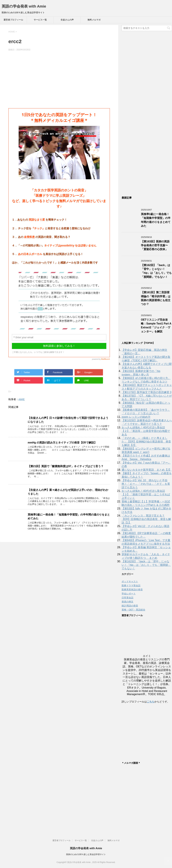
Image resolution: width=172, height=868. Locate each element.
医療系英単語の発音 (132, 590)
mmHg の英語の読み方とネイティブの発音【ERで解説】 (62, 443)
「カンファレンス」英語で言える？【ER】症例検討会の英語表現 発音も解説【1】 (146, 519)
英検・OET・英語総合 (133, 610)
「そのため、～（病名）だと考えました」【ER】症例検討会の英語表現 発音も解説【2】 (146, 442)
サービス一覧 (40, 20)
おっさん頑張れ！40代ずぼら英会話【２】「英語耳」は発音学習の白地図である (146, 431)
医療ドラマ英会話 (131, 585)
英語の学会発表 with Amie (24, 6)
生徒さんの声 (67, 20)
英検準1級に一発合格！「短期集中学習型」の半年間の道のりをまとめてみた (156, 220)
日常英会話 (127, 598)
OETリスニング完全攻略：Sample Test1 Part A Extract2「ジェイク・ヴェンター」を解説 (156, 326)
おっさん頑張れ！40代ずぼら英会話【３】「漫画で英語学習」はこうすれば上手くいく (146, 494)
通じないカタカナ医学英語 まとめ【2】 (147, 470)
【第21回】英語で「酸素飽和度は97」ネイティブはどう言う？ (66, 466)
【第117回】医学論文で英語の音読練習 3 (146, 392)
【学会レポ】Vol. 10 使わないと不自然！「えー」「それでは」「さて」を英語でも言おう (146, 484)
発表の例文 (127, 602)
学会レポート (129, 594)
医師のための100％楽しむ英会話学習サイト (86, 854)
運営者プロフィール (13, 20)
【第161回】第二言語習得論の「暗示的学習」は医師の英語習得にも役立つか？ (156, 298)
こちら (151, 702)
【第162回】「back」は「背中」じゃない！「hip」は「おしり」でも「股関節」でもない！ (156, 271)
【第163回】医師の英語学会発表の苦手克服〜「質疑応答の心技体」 (155, 245)
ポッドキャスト (130, 581)
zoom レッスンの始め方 (136, 417)
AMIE (22, 399)
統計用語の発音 (130, 606)
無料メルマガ (94, 20)
